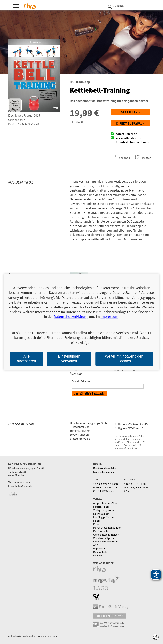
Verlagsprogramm (104, 510)
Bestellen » (130, 112)
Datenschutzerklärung (71, 317)
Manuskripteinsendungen (107, 528)
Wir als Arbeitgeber (104, 538)
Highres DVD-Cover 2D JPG (133, 424)
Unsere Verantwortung (106, 542)
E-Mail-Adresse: (81, 381)
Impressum (99, 549)
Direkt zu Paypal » (130, 123)
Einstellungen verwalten (69, 359)
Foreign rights (101, 507)
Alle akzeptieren (27, 359)
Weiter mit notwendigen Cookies (124, 359)
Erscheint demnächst (105, 468)
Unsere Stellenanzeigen (106, 535)
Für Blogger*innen (103, 517)
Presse (97, 524)
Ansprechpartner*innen (106, 503)
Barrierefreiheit (102, 531)
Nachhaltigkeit (101, 514)
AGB (96, 545)
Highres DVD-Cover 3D (131, 428)
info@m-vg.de (24, 486)
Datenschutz (100, 552)
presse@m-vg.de (80, 439)
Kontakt (98, 556)
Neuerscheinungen (104, 472)
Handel (97, 521)
